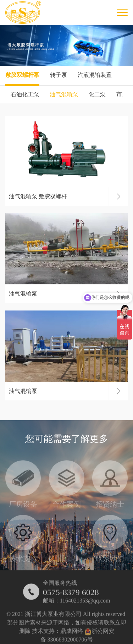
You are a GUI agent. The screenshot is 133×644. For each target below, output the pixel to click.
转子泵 (59, 75)
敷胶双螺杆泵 (22, 75)
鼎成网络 (72, 634)
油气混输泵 (64, 94)
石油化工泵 (25, 94)
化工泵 (97, 94)
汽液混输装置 (95, 75)
